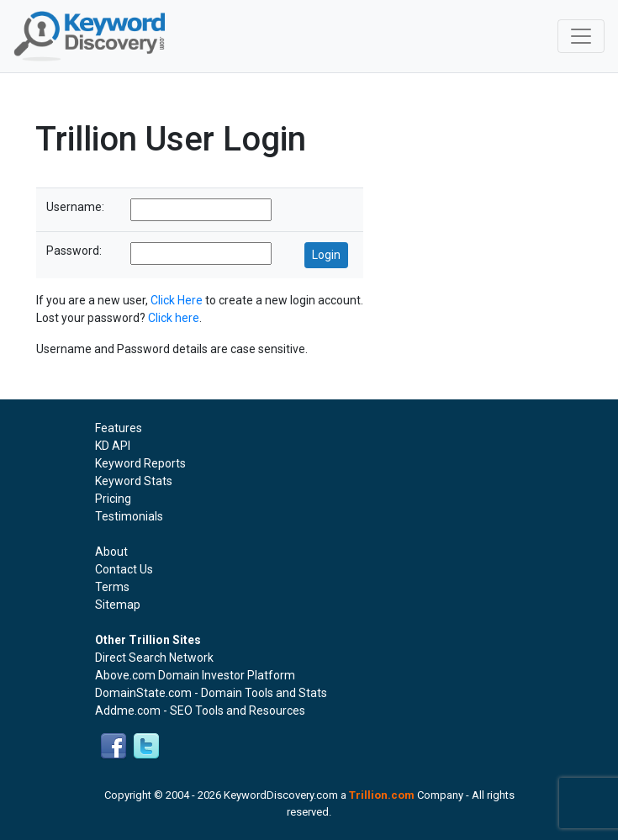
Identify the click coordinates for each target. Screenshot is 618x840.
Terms (112, 587)
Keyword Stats (134, 481)
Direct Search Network (154, 658)
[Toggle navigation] (581, 36)
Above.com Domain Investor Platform (195, 675)
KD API (113, 446)
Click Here (177, 300)
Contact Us (124, 569)
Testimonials (129, 516)
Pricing (113, 499)
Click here (174, 318)
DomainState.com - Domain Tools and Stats (211, 693)
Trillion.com (382, 795)
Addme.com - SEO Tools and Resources (200, 711)
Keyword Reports (140, 463)
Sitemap (118, 605)
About (111, 552)
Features (119, 428)
